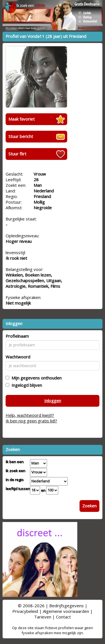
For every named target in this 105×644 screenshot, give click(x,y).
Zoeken (89, 506)
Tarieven (43, 617)
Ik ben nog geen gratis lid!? (31, 421)
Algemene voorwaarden (66, 611)
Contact (63, 617)
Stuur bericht (21, 136)
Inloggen (53, 401)
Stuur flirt (17, 154)
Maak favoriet (22, 119)
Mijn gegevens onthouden (35, 378)
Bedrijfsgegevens (66, 606)
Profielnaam (17, 336)
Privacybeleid (25, 611)
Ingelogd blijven (26, 385)
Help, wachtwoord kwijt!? (30, 415)
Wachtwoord (18, 357)
